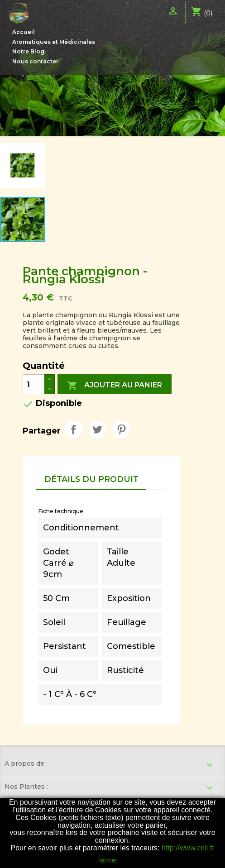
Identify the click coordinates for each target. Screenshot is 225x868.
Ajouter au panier (115, 386)
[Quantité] (34, 384)
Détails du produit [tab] (91, 479)
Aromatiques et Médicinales (54, 42)
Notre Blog (28, 51)
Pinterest (121, 429)
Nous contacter (35, 61)
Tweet (97, 429)
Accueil (24, 32)
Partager (73, 429)
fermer (108, 860)
